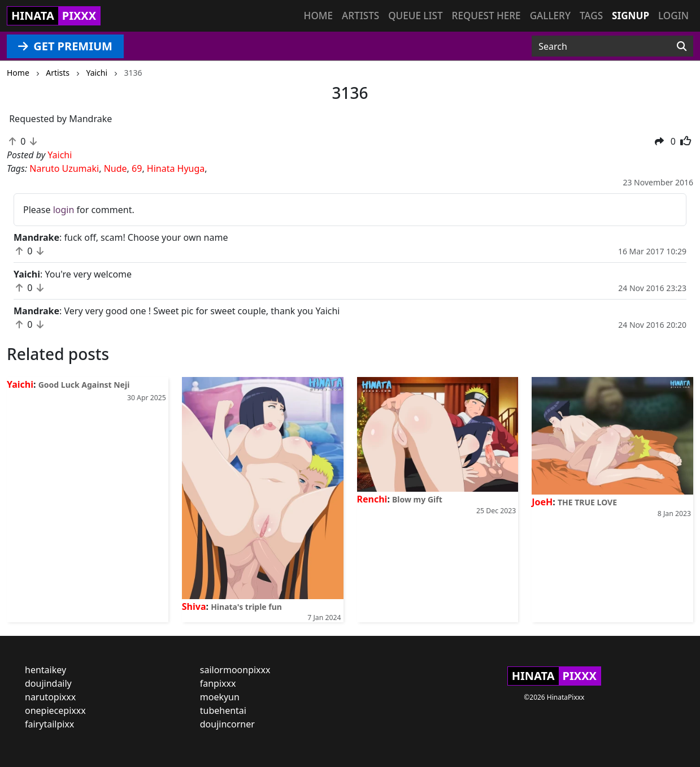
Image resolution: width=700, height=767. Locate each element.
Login (673, 16)
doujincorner (227, 724)
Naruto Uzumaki (64, 168)
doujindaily (48, 683)
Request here (486, 16)
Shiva (194, 606)
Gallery (550, 16)
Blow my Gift (417, 499)
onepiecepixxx (55, 710)
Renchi (372, 499)
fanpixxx (218, 683)
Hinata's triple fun (246, 607)
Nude (116, 168)
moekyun (220, 697)
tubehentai (223, 710)
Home (318, 16)
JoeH (542, 502)
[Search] (682, 46)
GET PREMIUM (65, 46)
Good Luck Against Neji (84, 385)
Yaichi (20, 384)
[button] (659, 141)
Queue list (415, 16)
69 (137, 168)
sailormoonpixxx (235, 670)
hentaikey (45, 670)
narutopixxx (50, 697)
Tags (591, 16)
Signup (631, 16)
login (64, 210)
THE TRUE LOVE (587, 502)
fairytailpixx (49, 724)
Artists (360, 16)
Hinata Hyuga (176, 168)
